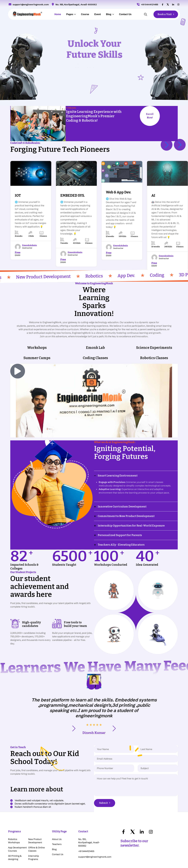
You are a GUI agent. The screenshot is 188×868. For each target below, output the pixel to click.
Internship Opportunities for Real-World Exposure (131, 502)
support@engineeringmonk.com (28, 4)
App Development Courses (17, 825)
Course (85, 14)
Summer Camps (37, 334)
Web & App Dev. (119, 192)
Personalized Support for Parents (120, 511)
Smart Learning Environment (118, 452)
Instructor (27, 248)
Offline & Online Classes (36, 825)
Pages (70, 14)
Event (98, 14)
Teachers (57, 820)
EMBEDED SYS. (73, 195)
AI (153, 195)
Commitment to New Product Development (126, 492)
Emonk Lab (95, 324)
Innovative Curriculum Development (122, 483)
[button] (167, 145)
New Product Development (35, 817)
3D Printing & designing (15, 834)
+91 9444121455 (147, 4)
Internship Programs (34, 834)
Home (58, 14)
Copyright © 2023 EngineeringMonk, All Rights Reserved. (153, 859)
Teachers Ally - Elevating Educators (121, 521)
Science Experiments (154, 324)
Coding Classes (95, 334)
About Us (57, 815)
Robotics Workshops (14, 817)
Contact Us (125, 14)
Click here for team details (48, 857)
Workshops (37, 324)
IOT (18, 195)
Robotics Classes (154, 334)
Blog (109, 14)
